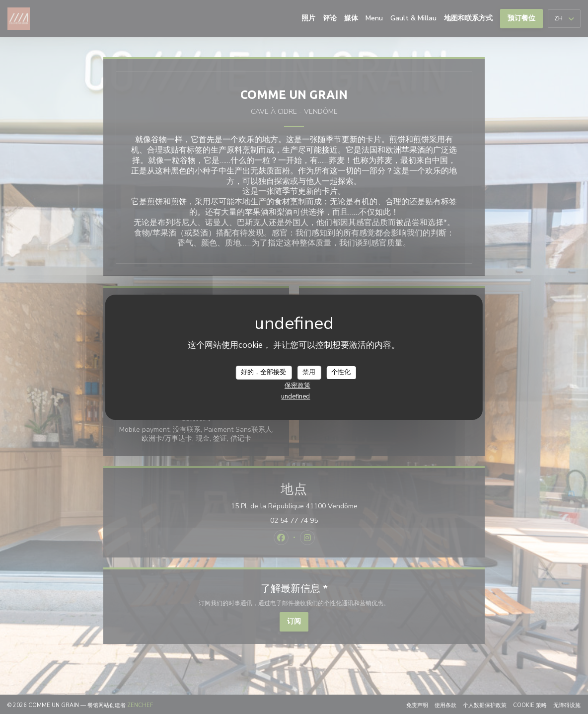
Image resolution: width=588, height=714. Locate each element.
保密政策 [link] (297, 386)
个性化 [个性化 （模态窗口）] (341, 372)
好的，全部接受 (263, 372)
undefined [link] (295, 397)
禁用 (309, 372)
